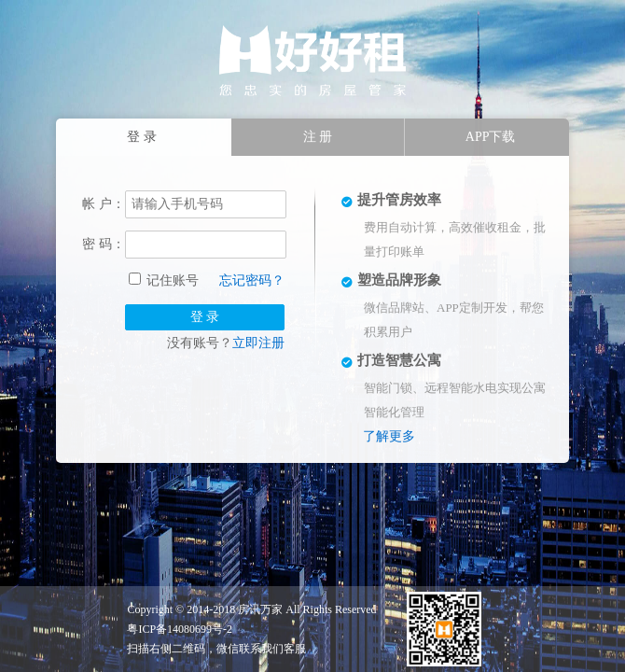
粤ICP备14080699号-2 (180, 629)
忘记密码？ (252, 280)
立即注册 (258, 343)
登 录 (205, 317)
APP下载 (491, 137)
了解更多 (389, 436)
